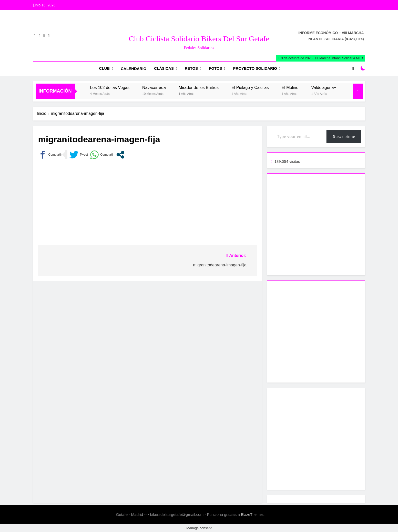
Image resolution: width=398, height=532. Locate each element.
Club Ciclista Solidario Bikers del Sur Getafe (199, 39)
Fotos (215, 68)
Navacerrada (154, 87)
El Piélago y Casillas (250, 87)
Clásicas (164, 68)
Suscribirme (344, 136)
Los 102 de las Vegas (110, 87)
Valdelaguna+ (324, 87)
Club (105, 68)
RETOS (191, 68)
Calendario (134, 69)
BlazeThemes (252, 515)
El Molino (290, 87)
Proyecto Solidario (255, 68)
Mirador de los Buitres (199, 87)
